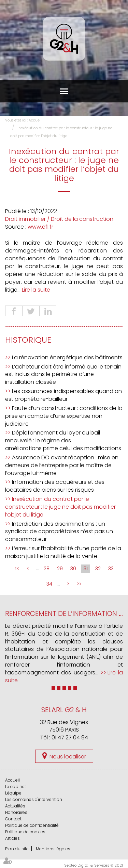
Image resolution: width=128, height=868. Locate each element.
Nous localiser (68, 757)
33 (111, 569)
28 (47, 569)
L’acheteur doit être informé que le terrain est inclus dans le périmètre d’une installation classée (63, 374)
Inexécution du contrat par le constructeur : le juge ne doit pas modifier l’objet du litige (60, 507)
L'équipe (13, 793)
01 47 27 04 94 (70, 738)
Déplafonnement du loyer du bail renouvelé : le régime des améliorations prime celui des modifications (63, 440)
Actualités (15, 806)
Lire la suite (36, 290)
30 (73, 569)
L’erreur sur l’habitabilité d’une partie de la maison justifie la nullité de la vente (63, 552)
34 (49, 584)
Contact (13, 819)
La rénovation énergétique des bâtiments (67, 357)
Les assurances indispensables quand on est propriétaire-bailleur (63, 395)
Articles (12, 838)
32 (98, 569)
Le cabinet (16, 787)
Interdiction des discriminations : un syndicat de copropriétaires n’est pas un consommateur (59, 532)
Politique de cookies (25, 832)
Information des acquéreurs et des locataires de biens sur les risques (55, 486)
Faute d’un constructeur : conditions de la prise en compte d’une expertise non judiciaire (64, 416)
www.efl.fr (40, 227)
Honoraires (16, 812)
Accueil (35, 120)
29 (60, 569)
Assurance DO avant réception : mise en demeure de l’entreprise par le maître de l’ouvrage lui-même (62, 465)
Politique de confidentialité (32, 825)
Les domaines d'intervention (34, 799)
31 (86, 569)
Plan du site (17, 849)
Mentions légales (53, 849)
